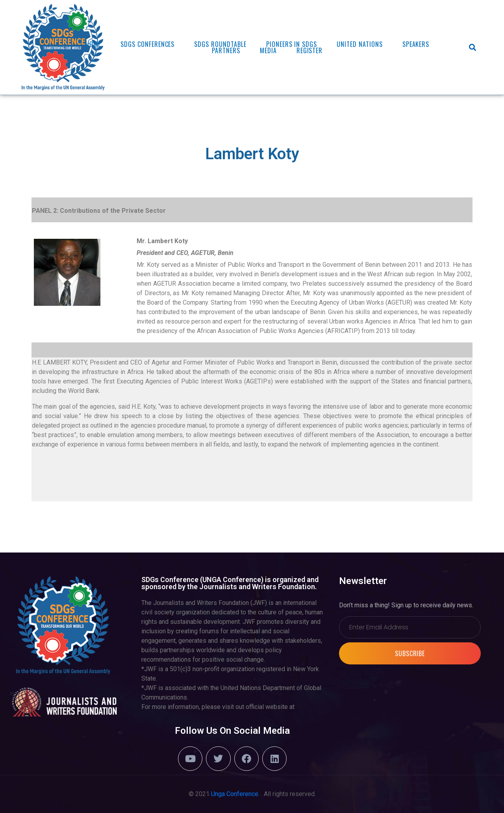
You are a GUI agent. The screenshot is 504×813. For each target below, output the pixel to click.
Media (268, 50)
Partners (226, 50)
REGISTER (310, 50)
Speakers (416, 44)
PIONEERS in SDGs (292, 44)
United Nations (359, 44)
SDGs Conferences (147, 44)
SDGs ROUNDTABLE (220, 44)
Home (93, 44)
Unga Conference (235, 794)
